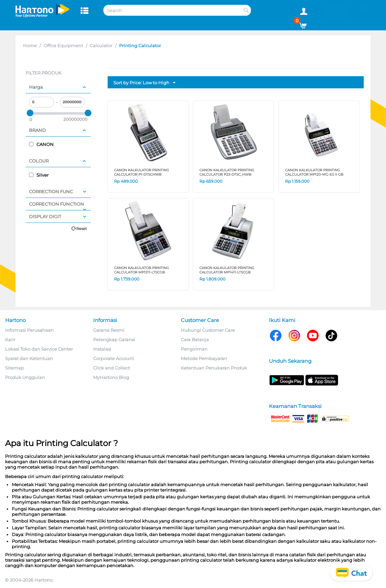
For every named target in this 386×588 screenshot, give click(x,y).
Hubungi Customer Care (208, 330)
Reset (81, 229)
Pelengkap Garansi (114, 340)
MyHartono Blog (111, 377)
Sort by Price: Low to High (144, 83)
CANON (41, 144)
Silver (39, 175)
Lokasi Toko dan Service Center (39, 349)
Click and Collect (112, 368)
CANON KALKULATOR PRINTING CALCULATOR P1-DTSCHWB (142, 172)
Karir (10, 340)
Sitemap (15, 368)
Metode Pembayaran (204, 358)
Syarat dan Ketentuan (29, 358)
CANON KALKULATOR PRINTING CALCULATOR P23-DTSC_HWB (227, 172)
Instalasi (102, 349)
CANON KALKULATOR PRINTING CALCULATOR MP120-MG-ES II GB (314, 172)
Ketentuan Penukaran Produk (214, 368)
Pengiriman (194, 349)
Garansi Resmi (109, 330)
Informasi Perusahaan (29, 330)
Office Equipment (63, 46)
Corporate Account (114, 358)
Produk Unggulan (25, 377)
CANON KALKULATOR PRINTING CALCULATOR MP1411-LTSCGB (227, 270)
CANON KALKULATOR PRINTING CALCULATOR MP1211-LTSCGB (142, 270)
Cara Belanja (195, 340)
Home (30, 46)
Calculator (101, 46)
